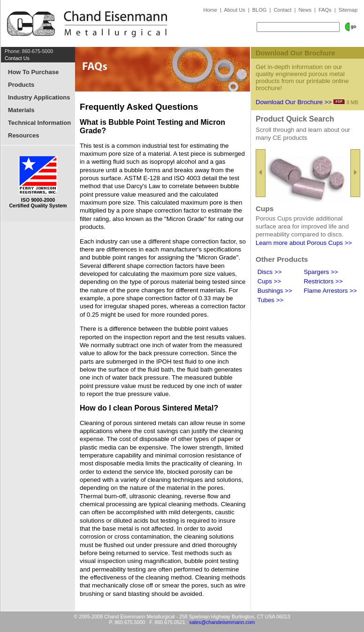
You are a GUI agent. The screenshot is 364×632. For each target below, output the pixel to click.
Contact (282, 10)
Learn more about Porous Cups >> (304, 243)
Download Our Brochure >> (294, 102)
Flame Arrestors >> (330, 291)
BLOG (260, 10)
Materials (21, 110)
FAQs (325, 10)
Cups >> (268, 281)
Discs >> (269, 272)
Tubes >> (269, 300)
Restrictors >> (322, 281)
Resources (23, 135)
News (305, 10)
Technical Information (39, 123)
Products (21, 85)
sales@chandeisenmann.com (222, 622)
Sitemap (348, 10)
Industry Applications (39, 97)
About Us (234, 10)
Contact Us (17, 58)
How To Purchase (33, 72)
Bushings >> (274, 291)
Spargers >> (320, 272)
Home (210, 10)
